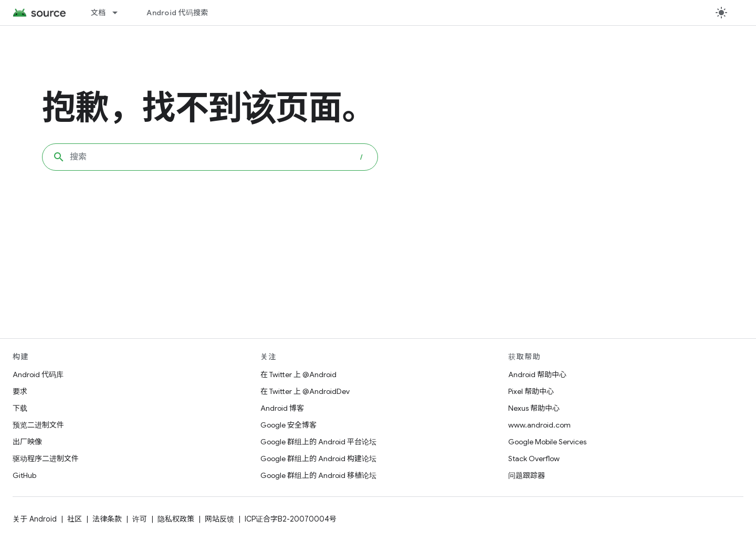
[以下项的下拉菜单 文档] (120, 13)
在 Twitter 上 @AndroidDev (305, 391)
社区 (75, 519)
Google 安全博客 (288, 425)
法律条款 (107, 519)
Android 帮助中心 (537, 374)
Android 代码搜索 (177, 13)
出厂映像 (27, 442)
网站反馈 (219, 519)
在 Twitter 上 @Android (298, 374)
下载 (20, 408)
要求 (20, 391)
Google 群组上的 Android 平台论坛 (318, 442)
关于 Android (35, 519)
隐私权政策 (176, 519)
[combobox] (210, 157)
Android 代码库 (38, 374)
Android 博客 (282, 408)
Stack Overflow (534, 459)
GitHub (24, 475)
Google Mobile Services (547, 442)
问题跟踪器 (527, 475)
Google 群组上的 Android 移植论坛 (318, 475)
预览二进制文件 (38, 425)
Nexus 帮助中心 (534, 408)
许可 (140, 519)
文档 (98, 13)
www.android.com (539, 425)
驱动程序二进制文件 (46, 459)
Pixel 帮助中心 (531, 391)
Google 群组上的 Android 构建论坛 (318, 459)
